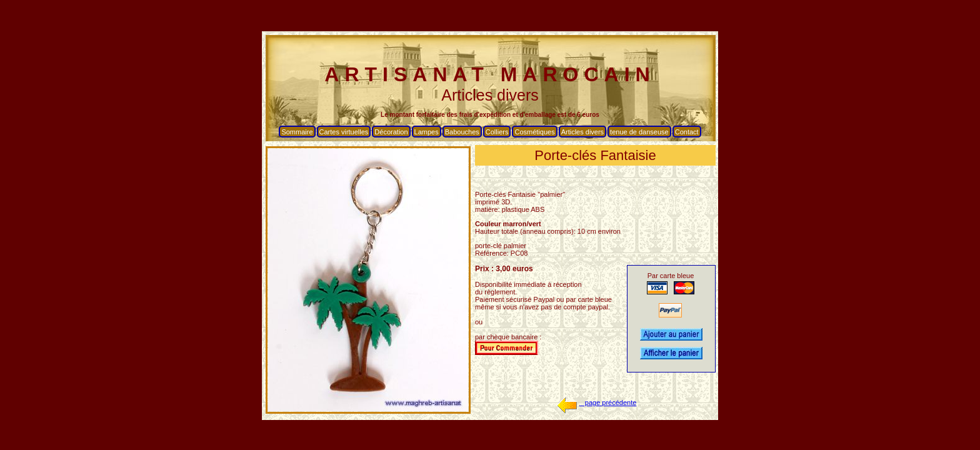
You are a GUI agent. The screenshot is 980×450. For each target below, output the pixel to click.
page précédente (596, 402)
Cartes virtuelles (344, 132)
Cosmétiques (534, 132)
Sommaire (297, 132)
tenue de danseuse (639, 132)
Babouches (462, 132)
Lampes (427, 132)
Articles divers (582, 132)
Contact (687, 132)
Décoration (391, 132)
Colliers (497, 132)
